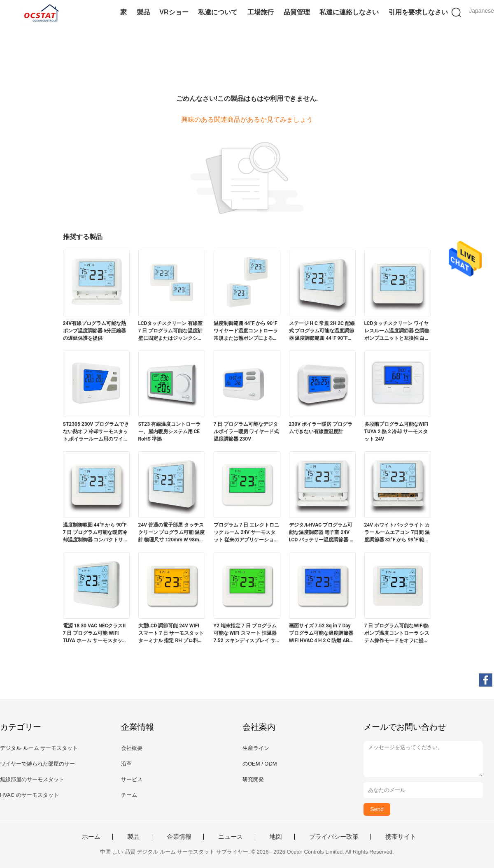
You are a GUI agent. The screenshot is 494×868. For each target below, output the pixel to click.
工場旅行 (261, 12)
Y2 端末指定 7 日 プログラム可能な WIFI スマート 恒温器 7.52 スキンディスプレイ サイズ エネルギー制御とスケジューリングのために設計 (246, 634)
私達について (218, 12)
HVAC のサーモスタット (29, 795)
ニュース (231, 837)
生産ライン (256, 748)
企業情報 (179, 837)
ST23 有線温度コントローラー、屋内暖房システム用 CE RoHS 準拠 (170, 432)
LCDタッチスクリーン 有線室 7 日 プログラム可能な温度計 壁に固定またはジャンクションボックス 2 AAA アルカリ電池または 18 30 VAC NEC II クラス (171, 331)
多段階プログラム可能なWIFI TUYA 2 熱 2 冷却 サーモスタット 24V (396, 432)
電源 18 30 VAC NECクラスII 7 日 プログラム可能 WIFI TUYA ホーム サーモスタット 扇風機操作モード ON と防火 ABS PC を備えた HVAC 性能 (95, 634)
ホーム (91, 837)
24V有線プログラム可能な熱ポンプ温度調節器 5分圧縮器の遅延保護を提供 (95, 331)
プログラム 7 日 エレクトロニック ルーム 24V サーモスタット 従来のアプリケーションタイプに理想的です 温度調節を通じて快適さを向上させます (247, 533)
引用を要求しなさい (418, 12)
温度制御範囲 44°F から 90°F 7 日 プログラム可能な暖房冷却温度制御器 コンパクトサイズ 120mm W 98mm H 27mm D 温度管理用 (96, 533)
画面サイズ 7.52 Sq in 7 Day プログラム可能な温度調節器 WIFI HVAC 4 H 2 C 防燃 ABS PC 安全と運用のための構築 (321, 634)
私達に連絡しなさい (349, 12)
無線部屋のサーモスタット (32, 779)
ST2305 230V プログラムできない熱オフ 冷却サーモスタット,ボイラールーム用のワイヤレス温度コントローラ (96, 432)
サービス (132, 779)
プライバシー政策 (334, 837)
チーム (129, 795)
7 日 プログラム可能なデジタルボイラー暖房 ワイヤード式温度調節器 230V (246, 432)
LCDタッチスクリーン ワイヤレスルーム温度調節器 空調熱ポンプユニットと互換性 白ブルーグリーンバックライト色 (397, 331)
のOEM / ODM (260, 764)
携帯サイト (401, 837)
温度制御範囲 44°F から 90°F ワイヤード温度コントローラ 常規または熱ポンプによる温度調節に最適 (246, 331)
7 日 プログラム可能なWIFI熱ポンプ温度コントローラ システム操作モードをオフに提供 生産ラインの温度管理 (397, 634)
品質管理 (297, 12)
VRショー (174, 12)
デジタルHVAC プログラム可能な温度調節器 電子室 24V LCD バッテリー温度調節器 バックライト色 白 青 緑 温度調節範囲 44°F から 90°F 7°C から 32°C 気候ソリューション (322, 533)
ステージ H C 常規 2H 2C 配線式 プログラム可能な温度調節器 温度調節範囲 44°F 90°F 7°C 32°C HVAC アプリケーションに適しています (322, 331)
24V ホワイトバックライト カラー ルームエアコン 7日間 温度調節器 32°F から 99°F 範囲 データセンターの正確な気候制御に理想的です (397, 533)
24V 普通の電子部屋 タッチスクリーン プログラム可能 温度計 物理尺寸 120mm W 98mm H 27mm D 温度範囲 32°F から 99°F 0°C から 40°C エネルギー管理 (172, 533)
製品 (143, 12)
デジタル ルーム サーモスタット (39, 748)
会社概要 (132, 748)
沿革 (126, 764)
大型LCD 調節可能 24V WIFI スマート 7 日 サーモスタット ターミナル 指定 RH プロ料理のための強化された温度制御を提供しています (171, 634)
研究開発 (253, 779)
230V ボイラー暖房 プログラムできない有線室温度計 (321, 428)
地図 (276, 837)
